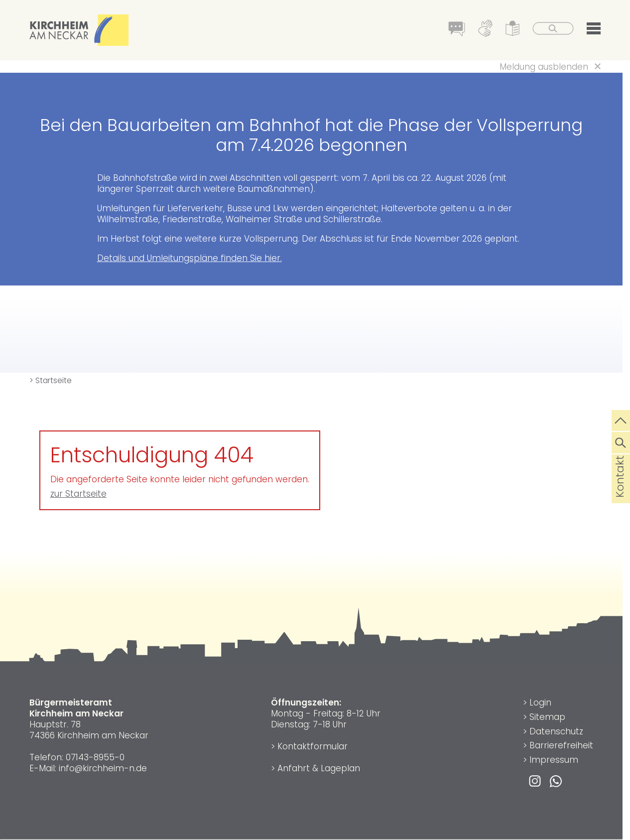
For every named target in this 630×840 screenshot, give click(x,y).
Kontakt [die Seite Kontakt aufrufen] (620, 492)
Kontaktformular (313, 746)
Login (540, 702)
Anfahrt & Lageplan (319, 768)
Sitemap (547, 717)
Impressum (554, 760)
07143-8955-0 (95, 757)
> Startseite (51, 380)
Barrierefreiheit (561, 745)
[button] (594, 30)
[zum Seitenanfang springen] (621, 420)
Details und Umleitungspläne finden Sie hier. (189, 258)
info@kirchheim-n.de (103, 768)
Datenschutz (556, 731)
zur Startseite (78, 494)
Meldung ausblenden (544, 67)
